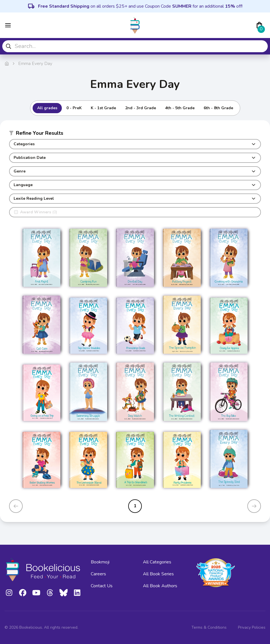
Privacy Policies (252, 627)
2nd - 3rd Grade (141, 108)
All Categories (157, 562)
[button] (135, 134)
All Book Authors (160, 586)
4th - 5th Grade (180, 108)
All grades (47, 108)
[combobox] (135, 46)
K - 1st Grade (103, 108)
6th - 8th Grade (218, 108)
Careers (98, 574)
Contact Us (102, 586)
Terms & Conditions (209, 627)
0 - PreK (74, 108)
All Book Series (158, 574)
